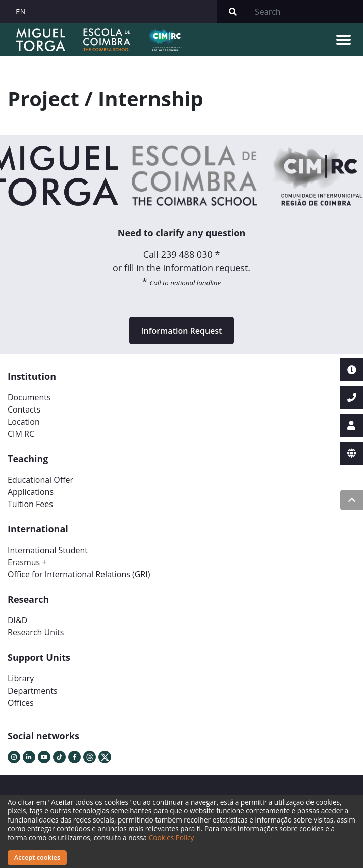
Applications (31, 492)
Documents (29, 397)
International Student (48, 550)
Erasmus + (27, 562)
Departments (32, 691)
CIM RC (21, 434)
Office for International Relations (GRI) (79, 574)
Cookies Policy (172, 837)
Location (24, 422)
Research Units (36, 632)
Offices (21, 703)
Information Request (182, 331)
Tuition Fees (30, 504)
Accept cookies (37, 857)
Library (21, 678)
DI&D (17, 620)
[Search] (306, 12)
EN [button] (21, 11)
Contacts (24, 409)
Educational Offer (40, 480)
